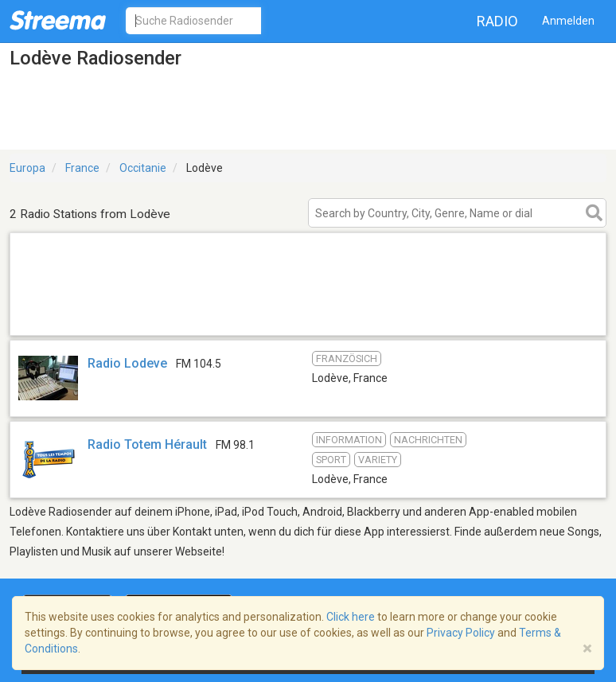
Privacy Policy (461, 633)
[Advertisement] (308, 315)
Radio (497, 21)
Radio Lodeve (127, 363)
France (82, 168)
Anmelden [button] (568, 21)
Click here (351, 617)
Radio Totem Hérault (147, 444)
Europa (27, 168)
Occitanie (143, 168)
